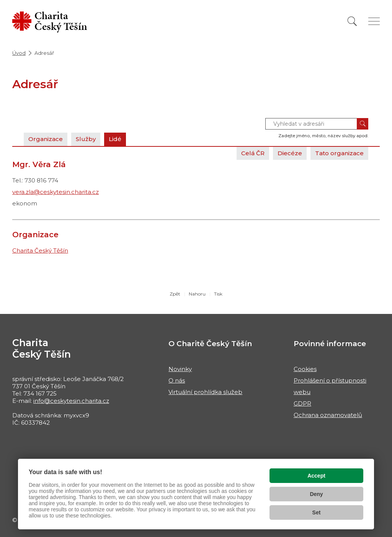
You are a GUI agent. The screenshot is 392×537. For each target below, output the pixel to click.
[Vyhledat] (352, 21)
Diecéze (290, 153)
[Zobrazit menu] (374, 21)
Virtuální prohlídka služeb (205, 392)
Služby (86, 139)
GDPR (302, 403)
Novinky (180, 369)
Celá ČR (253, 153)
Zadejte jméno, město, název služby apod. (323, 136)
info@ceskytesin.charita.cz (71, 401)
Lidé (115, 139)
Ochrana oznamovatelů (328, 415)
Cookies (305, 369)
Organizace (46, 139)
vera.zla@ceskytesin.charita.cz (56, 192)
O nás (177, 380)
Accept (316, 476)
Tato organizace (339, 153)
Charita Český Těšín (40, 250)
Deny (316, 494)
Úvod (19, 53)
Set (317, 512)
